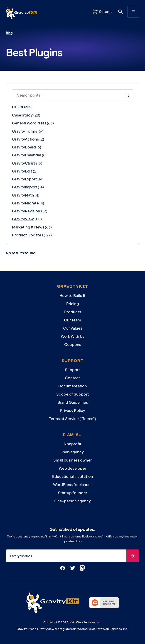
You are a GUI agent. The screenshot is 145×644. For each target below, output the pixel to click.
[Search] (127, 95)
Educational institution (73, 476)
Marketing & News (28, 227)
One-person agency (72, 501)
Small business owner (72, 460)
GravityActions (25, 139)
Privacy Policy (73, 410)
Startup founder (72, 493)
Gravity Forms (25, 131)
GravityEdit (22, 171)
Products (73, 312)
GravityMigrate (25, 203)
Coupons (73, 344)
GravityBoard (24, 147)
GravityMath (23, 195)
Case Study (22, 115)
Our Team (72, 320)
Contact (72, 378)
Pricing (73, 304)
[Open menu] (133, 12)
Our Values (73, 328)
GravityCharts (25, 163)
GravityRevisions (27, 211)
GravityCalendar (27, 155)
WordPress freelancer (72, 485)
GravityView (23, 219)
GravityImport (25, 187)
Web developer (72, 468)
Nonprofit (73, 444)
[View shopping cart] (102, 12)
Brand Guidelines (73, 402)
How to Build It (72, 295)
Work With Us (73, 336)
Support (72, 370)
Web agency (73, 452)
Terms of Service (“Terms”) (72, 419)
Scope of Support (73, 394)
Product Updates (28, 235)
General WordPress (29, 123)
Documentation (73, 386)
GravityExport (25, 179)
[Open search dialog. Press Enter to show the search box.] (120, 12)
